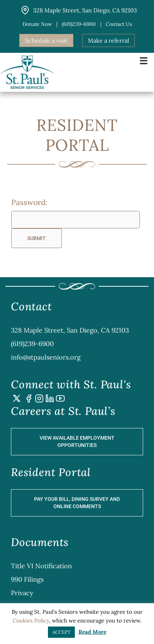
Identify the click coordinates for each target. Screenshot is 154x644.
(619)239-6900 (32, 344)
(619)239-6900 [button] (79, 24)
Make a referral (108, 40)
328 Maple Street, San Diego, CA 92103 (70, 330)
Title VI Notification (41, 566)
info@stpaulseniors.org (46, 357)
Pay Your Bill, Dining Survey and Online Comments (77, 503)
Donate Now (37, 24)
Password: (29, 202)
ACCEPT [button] (61, 632)
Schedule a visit (46, 40)
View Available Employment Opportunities (77, 441)
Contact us (119, 24)
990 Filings (27, 579)
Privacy (22, 593)
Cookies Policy (31, 621)
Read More (92, 632)
